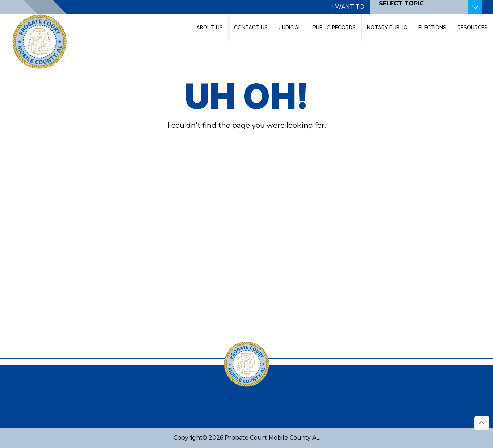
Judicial (290, 27)
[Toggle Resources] (475, 7)
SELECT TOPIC (401, 3)
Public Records (334, 27)
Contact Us (251, 27)
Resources (473, 27)
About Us (210, 27)
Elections (432, 27)
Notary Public (387, 27)
